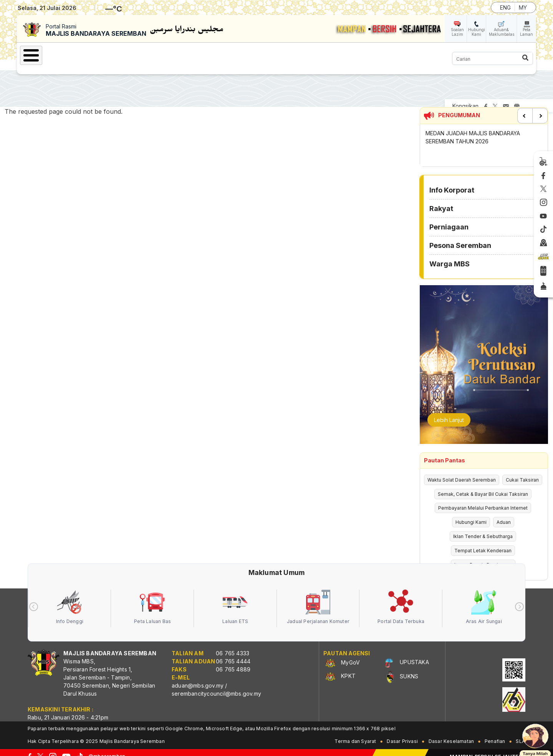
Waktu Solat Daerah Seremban (462, 471)
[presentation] (34, 598)
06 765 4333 (233, 645)
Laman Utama (53, 54)
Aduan (504, 514)
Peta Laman (527, 32)
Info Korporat (112, 54)
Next (540, 107)
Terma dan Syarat (355, 733)
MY (523, 7)
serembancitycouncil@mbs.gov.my (216, 685)
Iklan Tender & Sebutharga (483, 528)
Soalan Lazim (457, 32)
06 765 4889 (233, 661)
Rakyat (161, 54)
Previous (525, 107)
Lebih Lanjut (449, 411)
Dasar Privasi (402, 733)
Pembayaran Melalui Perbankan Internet (483, 499)
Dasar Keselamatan (451, 733)
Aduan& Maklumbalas (502, 32)
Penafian (495, 733)
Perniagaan (206, 54)
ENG (505, 7)
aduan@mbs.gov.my (198, 677)
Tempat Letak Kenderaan (483, 542)
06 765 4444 (233, 653)
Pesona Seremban (268, 54)
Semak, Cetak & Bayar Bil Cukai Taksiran (483, 486)
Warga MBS (332, 54)
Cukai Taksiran (522, 471)
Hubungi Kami (477, 32)
